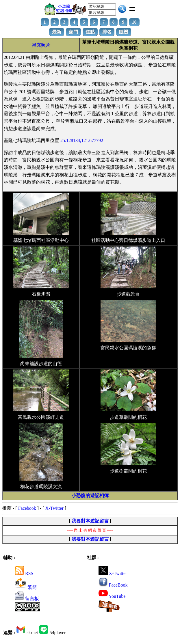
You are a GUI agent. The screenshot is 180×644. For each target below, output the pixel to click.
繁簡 (26, 587)
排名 (107, 32)
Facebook (27, 508)
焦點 (90, 32)
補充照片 (41, 45)
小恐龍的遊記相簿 (90, 495)
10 (134, 22)
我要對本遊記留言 (90, 521)
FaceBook (113, 585)
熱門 (73, 32)
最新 (57, 32)
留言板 (27, 599)
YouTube (112, 596)
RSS (24, 573)
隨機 (124, 32)
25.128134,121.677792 (82, 140)
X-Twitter (54, 508)
